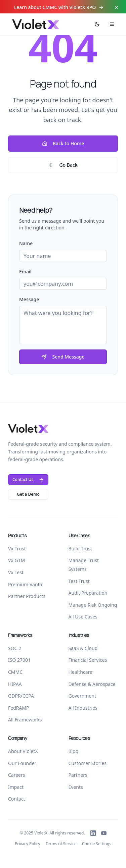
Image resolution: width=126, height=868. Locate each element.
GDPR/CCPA (21, 696)
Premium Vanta (25, 584)
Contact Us (28, 479)
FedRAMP (19, 708)
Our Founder (22, 763)
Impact (16, 787)
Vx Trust (17, 549)
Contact (17, 799)
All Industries (83, 708)
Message (29, 299)
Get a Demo (28, 494)
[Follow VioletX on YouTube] (104, 833)
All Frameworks (25, 720)
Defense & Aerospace (92, 684)
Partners (78, 775)
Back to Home (63, 143)
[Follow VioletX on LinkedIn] (93, 833)
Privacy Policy (28, 844)
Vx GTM (16, 560)
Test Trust (79, 581)
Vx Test (16, 572)
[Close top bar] (117, 7)
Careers (16, 775)
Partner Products (27, 596)
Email (25, 272)
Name (26, 243)
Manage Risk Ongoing (93, 605)
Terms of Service (61, 844)
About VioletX (23, 751)
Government (82, 696)
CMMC (15, 672)
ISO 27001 (19, 660)
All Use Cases (83, 617)
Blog (74, 751)
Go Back (63, 165)
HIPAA (15, 684)
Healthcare (80, 672)
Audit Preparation (88, 593)
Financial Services (88, 660)
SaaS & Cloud (83, 648)
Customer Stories (88, 763)
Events (76, 787)
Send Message (63, 357)
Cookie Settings (97, 844)
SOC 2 (15, 648)
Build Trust (80, 549)
